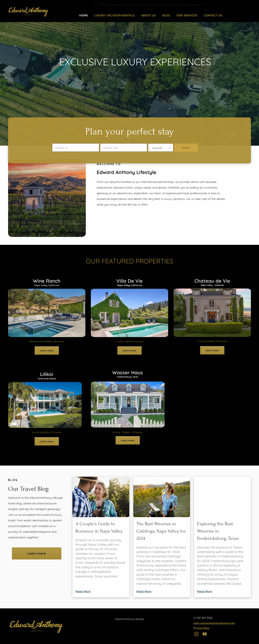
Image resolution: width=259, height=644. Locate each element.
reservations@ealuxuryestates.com (214, 623)
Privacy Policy (201, 628)
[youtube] (205, 634)
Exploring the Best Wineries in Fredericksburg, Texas (218, 531)
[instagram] (196, 634)
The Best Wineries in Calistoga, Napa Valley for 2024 (161, 531)
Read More (83, 591)
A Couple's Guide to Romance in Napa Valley (99, 527)
